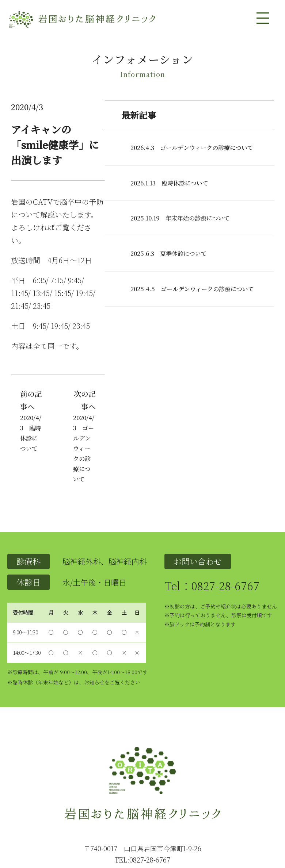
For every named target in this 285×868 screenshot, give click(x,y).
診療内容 (103, 814)
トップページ (33, 814)
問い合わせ (196, 814)
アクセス (171, 814)
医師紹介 (126, 814)
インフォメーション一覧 (239, 814)
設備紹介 (148, 814)
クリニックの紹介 (71, 814)
